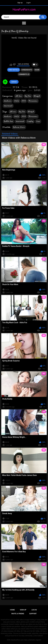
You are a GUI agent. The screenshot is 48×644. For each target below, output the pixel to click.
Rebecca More (19, 127)
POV (24, 101)
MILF (17, 101)
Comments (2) (24, 74)
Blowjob (37, 96)
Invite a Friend (18, 614)
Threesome (33, 101)
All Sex (19, 96)
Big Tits (28, 96)
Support (33, 614)
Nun (38, 121)
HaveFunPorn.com (17, 640)
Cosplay (30, 121)
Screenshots (27, 70)
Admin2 (14, 82)
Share (37, 70)
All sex (13, 112)
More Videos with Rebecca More (19, 138)
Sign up (20, 3)
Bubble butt (8, 121)
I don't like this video (14, 65)
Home (12, 610)
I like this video (11, 65)
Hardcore (8, 101)
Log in (28, 3)
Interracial (8, 106)
